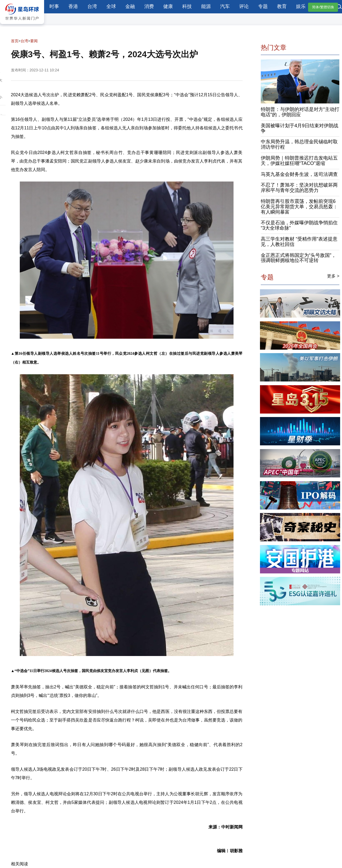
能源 (206, 6)
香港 (73, 6)
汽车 (225, 6)
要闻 (34, 41)
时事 (54, 6)
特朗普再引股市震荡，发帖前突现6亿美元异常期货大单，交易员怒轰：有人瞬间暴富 (299, 207)
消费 (149, 6)
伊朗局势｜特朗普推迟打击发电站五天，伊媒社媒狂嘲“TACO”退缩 (299, 161)
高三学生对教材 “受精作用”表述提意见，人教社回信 (299, 242)
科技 (187, 6)
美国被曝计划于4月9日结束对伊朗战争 (300, 128)
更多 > (333, 276)
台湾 (92, 6)
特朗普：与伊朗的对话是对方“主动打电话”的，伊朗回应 (300, 112)
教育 (282, 6)
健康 (168, 6)
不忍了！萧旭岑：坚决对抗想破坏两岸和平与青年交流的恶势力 (299, 188)
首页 (15, 41)
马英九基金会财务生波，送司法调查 (299, 174)
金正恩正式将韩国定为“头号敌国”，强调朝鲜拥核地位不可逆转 (298, 258)
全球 (111, 6)
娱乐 (301, 6)
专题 (263, 6)
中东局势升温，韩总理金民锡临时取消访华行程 (299, 145)
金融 (130, 6)
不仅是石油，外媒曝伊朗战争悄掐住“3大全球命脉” (299, 226)
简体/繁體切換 (323, 7)
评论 (244, 6)
